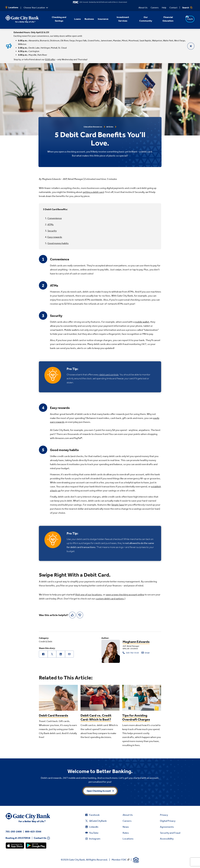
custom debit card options (110, 599)
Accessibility (167, 839)
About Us (143, 8)
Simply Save (118, 505)
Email (145, 653)
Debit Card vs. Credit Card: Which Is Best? (96, 717)
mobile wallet (142, 322)
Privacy (164, 815)
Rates (126, 833)
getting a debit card (93, 192)
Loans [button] (74, 19)
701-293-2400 (14, 832)
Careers (155, 8)
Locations (12, 7)
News (126, 827)
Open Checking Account (99, 791)
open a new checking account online (125, 595)
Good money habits (58, 243)
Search (187, 8)
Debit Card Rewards (54, 715)
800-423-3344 (33, 832)
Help (164, 8)
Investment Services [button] (119, 19)
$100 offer (50, 59)
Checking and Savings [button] (55, 19)
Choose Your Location (34, 8)
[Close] (191, 46)
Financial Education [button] (164, 19)
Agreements (167, 827)
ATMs (51, 224)
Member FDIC (119, 860)
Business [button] (86, 19)
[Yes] (72, 615)
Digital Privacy (168, 821)
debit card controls (109, 375)
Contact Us (40, 838)
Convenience (55, 218)
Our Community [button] (142, 19)
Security (52, 231)
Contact (173, 8)
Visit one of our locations (88, 595)
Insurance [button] (99, 19)
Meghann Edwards (136, 642)
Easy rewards (55, 237)
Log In (185, 19)
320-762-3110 (131, 653)
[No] (80, 615)
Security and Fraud (170, 833)
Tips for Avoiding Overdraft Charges (136, 717)
